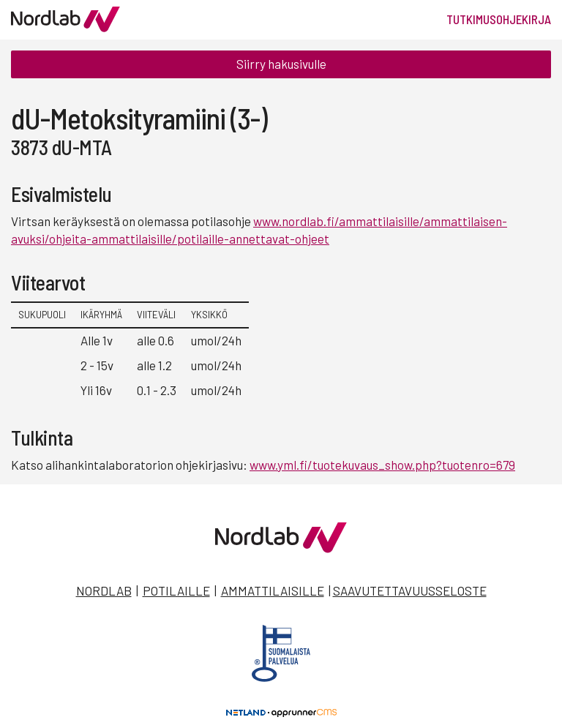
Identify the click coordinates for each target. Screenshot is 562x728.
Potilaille (176, 590)
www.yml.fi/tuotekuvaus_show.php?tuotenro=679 (382, 465)
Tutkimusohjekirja (499, 19)
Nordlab (104, 590)
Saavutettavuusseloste (410, 590)
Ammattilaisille (273, 590)
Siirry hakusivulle (281, 64)
